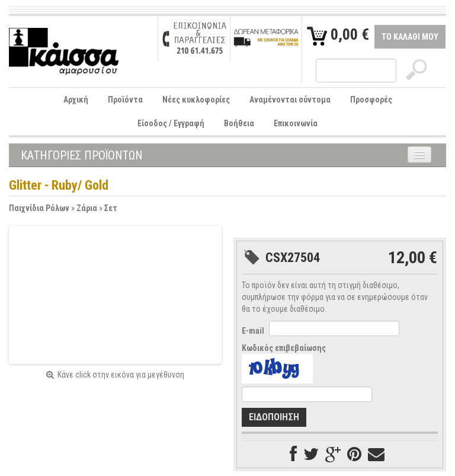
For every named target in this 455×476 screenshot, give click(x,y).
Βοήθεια (239, 123)
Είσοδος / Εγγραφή (171, 123)
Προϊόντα (125, 100)
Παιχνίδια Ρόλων (39, 208)
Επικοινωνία (296, 123)
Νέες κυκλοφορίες (196, 100)
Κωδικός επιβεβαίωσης (284, 348)
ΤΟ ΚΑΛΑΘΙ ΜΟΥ (410, 37)
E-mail (253, 331)
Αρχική (76, 100)
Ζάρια (87, 208)
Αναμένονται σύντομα (290, 100)
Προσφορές (371, 100)
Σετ (111, 208)
